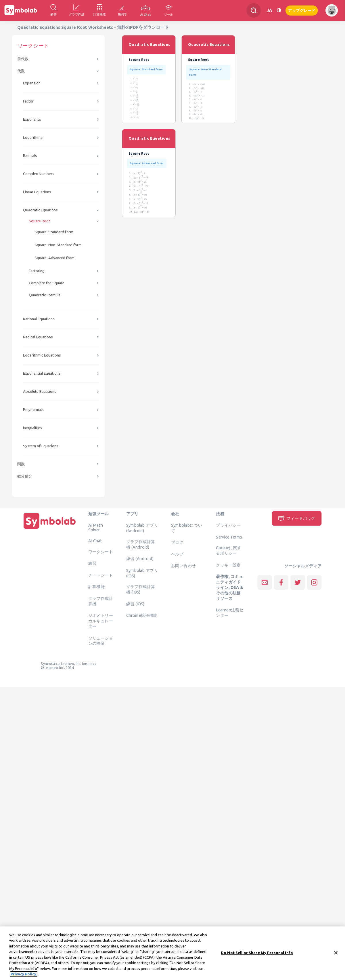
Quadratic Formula (45, 295)
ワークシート (101, 551)
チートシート (101, 575)
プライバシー (228, 525)
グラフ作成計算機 (101, 601)
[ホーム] (50, 529)
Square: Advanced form (54, 258)
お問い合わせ (183, 566)
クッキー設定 (228, 565)
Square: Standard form (54, 232)
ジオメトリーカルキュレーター (101, 621)
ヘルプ (177, 554)
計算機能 (97, 587)
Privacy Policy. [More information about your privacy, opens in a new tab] (24, 977)
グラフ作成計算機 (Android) (141, 544)
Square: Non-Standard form (58, 245)
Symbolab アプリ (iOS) (142, 573)
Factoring (37, 271)
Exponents (32, 119)
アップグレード (302, 10)
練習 (92, 563)
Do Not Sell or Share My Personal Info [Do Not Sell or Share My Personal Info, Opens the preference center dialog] (257, 955)
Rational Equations (39, 319)
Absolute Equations (40, 392)
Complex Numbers (39, 174)
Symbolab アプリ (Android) (142, 528)
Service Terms (229, 537)
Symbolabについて (187, 528)
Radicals (30, 156)
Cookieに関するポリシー (229, 550)
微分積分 (25, 476)
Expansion (32, 83)
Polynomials (33, 410)
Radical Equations (38, 337)
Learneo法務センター (230, 613)
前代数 (23, 59)
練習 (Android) (140, 559)
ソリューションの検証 (101, 641)
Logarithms (33, 138)
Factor (28, 101)
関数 (21, 464)
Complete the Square (47, 283)
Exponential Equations (42, 373)
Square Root (39, 221)
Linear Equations (37, 192)
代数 (21, 71)
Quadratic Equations (40, 210)
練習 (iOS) (135, 604)
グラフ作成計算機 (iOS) (141, 589)
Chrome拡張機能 (142, 615)
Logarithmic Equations (42, 355)
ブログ (177, 542)
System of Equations (41, 446)
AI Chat (95, 541)
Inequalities (33, 428)
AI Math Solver (96, 528)
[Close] (336, 956)
